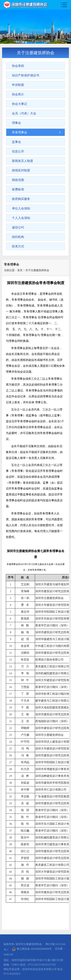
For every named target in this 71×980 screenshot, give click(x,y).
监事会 (16, 142)
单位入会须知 (21, 208)
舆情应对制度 (21, 170)
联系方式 (18, 246)
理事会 (16, 123)
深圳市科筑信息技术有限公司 (39, 969)
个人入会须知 (21, 218)
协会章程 (18, 66)
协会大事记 (20, 104)
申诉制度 (18, 85)
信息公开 (18, 151)
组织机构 (18, 237)
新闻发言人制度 (23, 161)
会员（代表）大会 (24, 113)
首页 (20, 270)
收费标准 (18, 189)
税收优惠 (18, 180)
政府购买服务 (21, 199)
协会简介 (18, 94)
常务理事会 (20, 132)
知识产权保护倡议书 (26, 75)
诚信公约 (18, 227)
